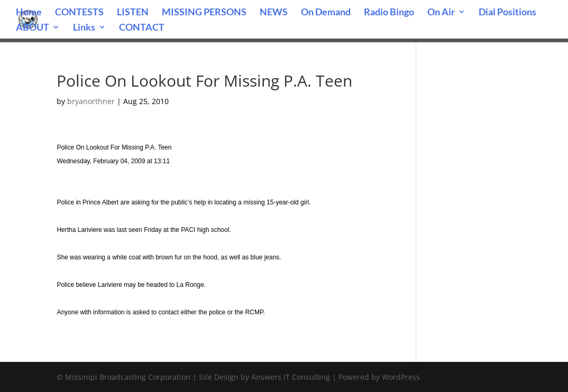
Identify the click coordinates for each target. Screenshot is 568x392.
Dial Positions (507, 13)
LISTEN (133, 13)
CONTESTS (79, 13)
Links (84, 28)
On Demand (326, 13)
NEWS (274, 13)
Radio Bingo (389, 13)
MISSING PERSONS (204, 13)
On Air (441, 13)
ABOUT (33, 28)
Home (29, 13)
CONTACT (142, 28)
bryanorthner (91, 101)
